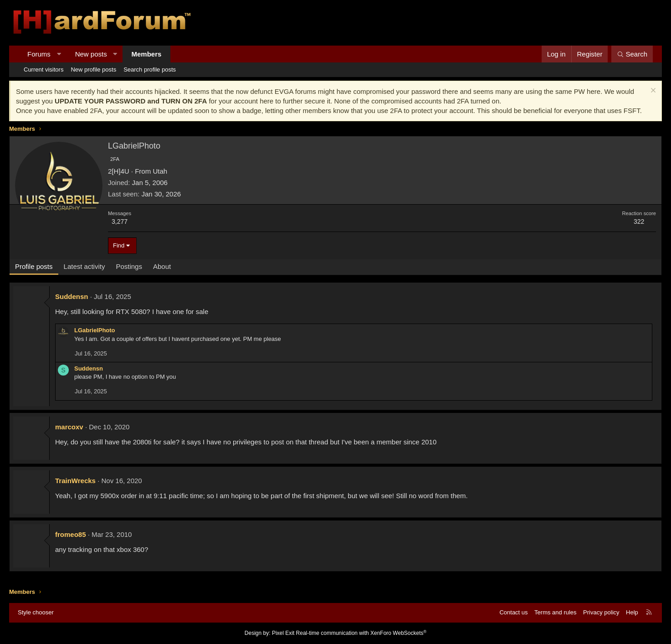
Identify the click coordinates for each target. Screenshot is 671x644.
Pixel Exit (283, 633)
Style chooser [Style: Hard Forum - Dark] (36, 612)
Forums (39, 54)
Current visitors (44, 70)
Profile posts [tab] (34, 266)
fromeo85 (71, 534)
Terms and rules (555, 612)
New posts (91, 54)
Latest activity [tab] (85, 266)
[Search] (632, 54)
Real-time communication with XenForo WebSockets (361, 633)
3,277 (120, 222)
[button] (59, 54)
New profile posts (93, 70)
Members (147, 54)
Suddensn (72, 296)
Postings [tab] (129, 266)
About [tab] (162, 266)
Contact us (513, 612)
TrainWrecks (75, 481)
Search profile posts (150, 70)
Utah (160, 171)
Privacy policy (601, 612)
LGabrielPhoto (95, 330)
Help (632, 612)
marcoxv (69, 427)
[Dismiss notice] (652, 91)
